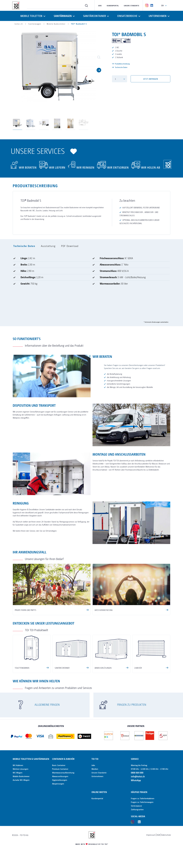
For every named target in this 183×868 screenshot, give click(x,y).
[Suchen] (86, 5)
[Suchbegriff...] (58, 5)
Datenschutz (166, 835)
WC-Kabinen (18, 765)
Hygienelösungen (60, 780)
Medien (95, 769)
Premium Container (60, 769)
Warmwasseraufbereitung (63, 773)
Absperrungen (58, 784)
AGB (158, 835)
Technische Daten (120, 67)
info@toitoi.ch (138, 776)
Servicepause (136, 806)
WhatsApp (136, 780)
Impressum (151, 835)
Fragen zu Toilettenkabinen (143, 798)
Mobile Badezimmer (21, 776)
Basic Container (59, 765)
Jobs (100, 5)
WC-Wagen (18, 773)
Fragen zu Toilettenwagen (142, 802)
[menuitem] (58, 5)
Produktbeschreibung (121, 64)
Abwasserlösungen (60, 776)
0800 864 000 (137, 773)
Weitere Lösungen (21, 769)
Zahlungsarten (137, 809)
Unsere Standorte (131, 5)
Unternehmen (97, 776)
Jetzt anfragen (151, 79)
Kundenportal (113, 5)
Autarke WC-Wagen (21, 780)
